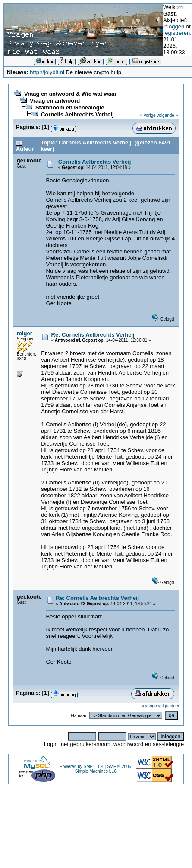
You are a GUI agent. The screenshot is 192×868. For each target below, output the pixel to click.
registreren (176, 33)
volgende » (167, 115)
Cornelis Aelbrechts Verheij (77, 114)
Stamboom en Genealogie (70, 108)
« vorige (148, 115)
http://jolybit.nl (47, 72)
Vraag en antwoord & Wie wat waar (70, 94)
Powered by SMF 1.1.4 (82, 767)
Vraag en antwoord (55, 101)
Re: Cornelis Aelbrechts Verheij (93, 335)
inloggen (174, 27)
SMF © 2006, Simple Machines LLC (104, 769)
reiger (25, 333)
